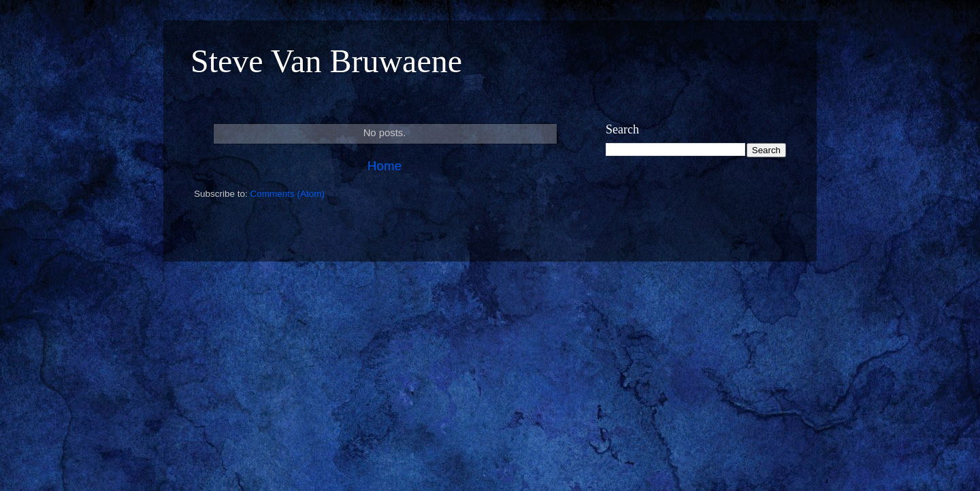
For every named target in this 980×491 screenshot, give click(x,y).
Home (385, 166)
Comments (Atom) (288, 194)
